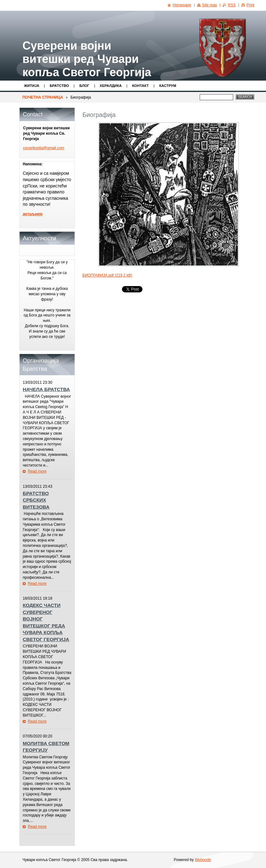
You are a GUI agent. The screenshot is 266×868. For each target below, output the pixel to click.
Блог (84, 86)
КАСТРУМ (168, 86)
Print (250, 5)
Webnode (203, 860)
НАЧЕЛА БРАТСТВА (46, 389)
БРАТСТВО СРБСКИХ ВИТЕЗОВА (36, 500)
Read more (37, 471)
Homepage (182, 5)
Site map (210, 5)
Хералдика (111, 86)
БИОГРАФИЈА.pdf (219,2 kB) (107, 275)
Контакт (140, 86)
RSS (232, 5)
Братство (59, 86)
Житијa (32, 86)
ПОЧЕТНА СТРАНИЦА (43, 97)
